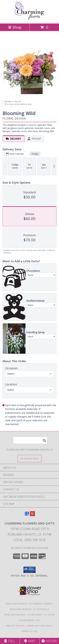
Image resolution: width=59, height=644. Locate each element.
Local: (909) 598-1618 (30, 540)
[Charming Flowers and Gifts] (29, 19)
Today (35, 154)
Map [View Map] (30, 641)
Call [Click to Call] (10, 641)
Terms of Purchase (39, 626)
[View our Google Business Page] (27, 515)
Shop (15, 27)
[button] (29, 570)
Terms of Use (30, 631)
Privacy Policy (15, 626)
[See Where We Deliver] (30, 458)
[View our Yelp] (32, 515)
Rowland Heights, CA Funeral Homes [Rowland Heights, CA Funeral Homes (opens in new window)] (29, 604)
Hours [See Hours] (49, 641)
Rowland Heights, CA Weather (23, 615)
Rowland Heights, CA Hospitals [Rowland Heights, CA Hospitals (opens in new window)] (30, 609)
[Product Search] (30, 440)
